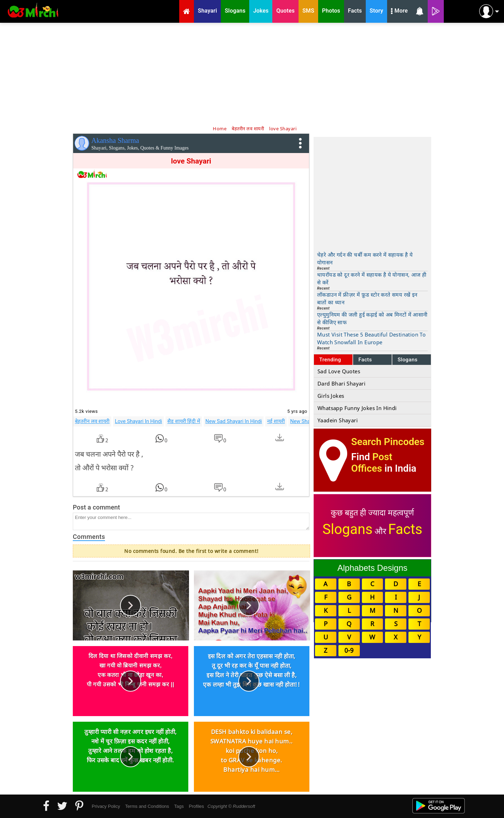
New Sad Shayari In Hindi (234, 421)
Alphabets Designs (372, 568)
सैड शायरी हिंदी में (184, 421)
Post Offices (372, 463)
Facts (365, 360)
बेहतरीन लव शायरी (92, 421)
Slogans (408, 360)
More (399, 12)
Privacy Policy (106, 806)
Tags (179, 806)
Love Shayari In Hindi (138, 421)
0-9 (349, 650)
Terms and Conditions (147, 806)
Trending (330, 360)
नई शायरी (276, 421)
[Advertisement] (252, 74)
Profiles (196, 806)
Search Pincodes (388, 442)
